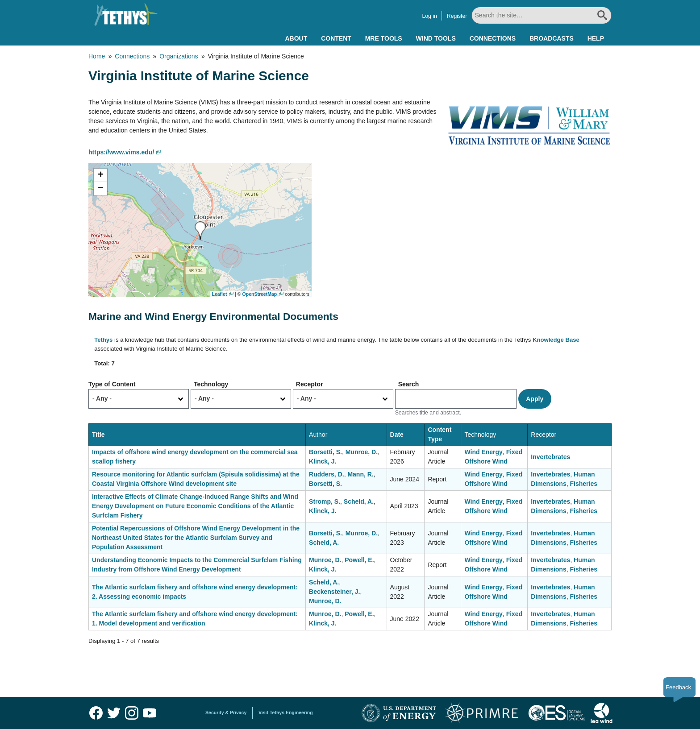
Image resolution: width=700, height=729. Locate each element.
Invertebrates (550, 457)
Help (596, 38)
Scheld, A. (359, 501)
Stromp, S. (325, 501)
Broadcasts (552, 38)
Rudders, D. (327, 474)
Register (457, 16)
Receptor (310, 384)
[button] (200, 230)
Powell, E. (359, 560)
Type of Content (112, 384)
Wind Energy (483, 452)
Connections (493, 38)
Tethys (103, 340)
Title (98, 435)
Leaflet (220, 294)
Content (336, 38)
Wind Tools (436, 38)
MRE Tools (384, 38)
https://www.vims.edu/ (121, 152)
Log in (429, 16)
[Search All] (542, 15)
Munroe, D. (362, 452)
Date (397, 435)
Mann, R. (360, 474)
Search (409, 384)
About (296, 38)
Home (97, 56)
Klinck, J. (323, 461)
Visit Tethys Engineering (286, 712)
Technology (211, 384)
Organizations (179, 56)
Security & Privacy (226, 712)
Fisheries (583, 484)
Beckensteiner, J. (334, 592)
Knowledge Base (556, 340)
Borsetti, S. (325, 452)
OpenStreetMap (260, 294)
